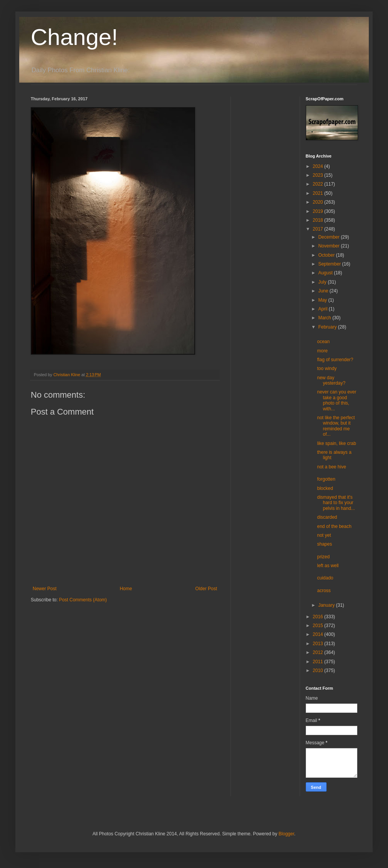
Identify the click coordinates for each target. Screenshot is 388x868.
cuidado (325, 578)
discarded (327, 517)
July (323, 282)
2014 (318, 634)
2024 (318, 166)
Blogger (286, 834)
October (327, 255)
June (324, 291)
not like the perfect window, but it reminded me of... (336, 426)
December (329, 237)
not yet (324, 535)
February (328, 327)
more (322, 351)
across (324, 591)
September (330, 264)
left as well (328, 566)
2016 (318, 617)
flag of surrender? (335, 360)
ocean (323, 342)
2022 (318, 184)
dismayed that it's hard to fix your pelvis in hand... (336, 503)
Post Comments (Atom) (83, 600)
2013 (318, 644)
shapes (324, 544)
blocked (325, 488)
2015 (318, 626)
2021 (318, 193)
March (325, 318)
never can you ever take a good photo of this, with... (337, 400)
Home (126, 589)
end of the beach (334, 526)
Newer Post (45, 589)
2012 (318, 652)
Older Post (206, 589)
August (326, 273)
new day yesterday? (331, 380)
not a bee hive (331, 467)
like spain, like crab (336, 443)
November (329, 246)
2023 (318, 175)
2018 (318, 220)
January (327, 605)
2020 (318, 202)
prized (323, 557)
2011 (318, 662)
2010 (318, 671)
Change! (74, 37)
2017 (318, 229)
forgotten (326, 479)
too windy (327, 368)
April (323, 309)
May (323, 300)
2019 (318, 211)
